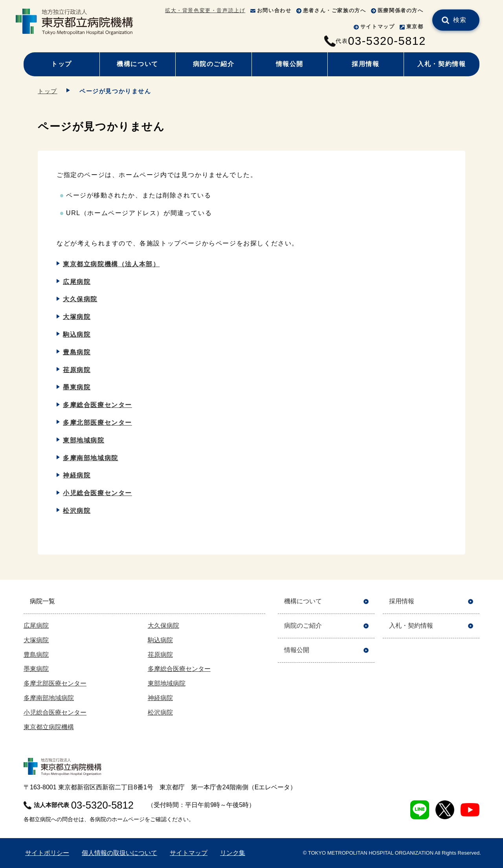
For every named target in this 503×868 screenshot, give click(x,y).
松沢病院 (77, 511)
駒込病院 (77, 334)
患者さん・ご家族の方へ (335, 10)
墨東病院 (77, 387)
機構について (138, 64)
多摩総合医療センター (97, 405)
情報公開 (290, 64)
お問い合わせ (274, 10)
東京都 (415, 27)
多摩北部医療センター (97, 423)
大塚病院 (77, 317)
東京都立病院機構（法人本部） (111, 264)
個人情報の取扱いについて (119, 853)
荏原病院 (77, 370)
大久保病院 (80, 299)
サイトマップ (378, 27)
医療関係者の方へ (401, 10)
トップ (61, 64)
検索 (460, 20)
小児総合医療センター (97, 493)
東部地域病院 (84, 440)
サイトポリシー (47, 853)
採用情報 (365, 64)
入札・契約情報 (442, 64)
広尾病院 (77, 282)
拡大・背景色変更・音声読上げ (205, 10)
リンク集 (233, 853)
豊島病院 (77, 352)
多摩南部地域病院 (91, 458)
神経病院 (77, 475)
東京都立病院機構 (49, 727)
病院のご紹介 (214, 64)
